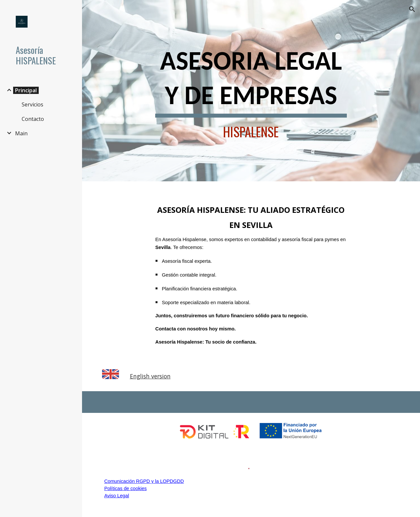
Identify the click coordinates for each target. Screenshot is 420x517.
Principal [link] (26, 90)
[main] (251, 91)
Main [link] (21, 133)
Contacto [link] (33, 119)
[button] (412, 9)
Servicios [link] (32, 104)
